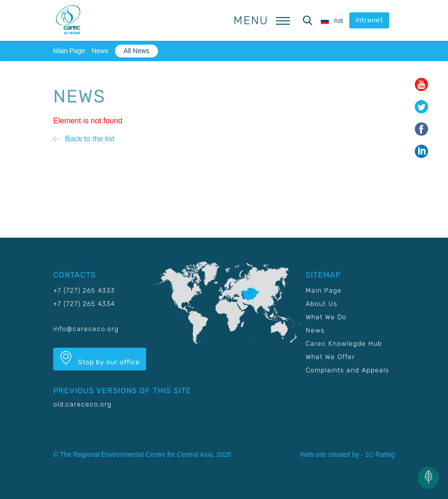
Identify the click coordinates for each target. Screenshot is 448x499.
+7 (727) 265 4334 (84, 304)
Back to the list (84, 139)
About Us (322, 304)
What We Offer (330, 357)
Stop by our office (100, 359)
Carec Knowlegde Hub (344, 344)
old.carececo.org (82, 404)
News (100, 51)
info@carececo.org (86, 329)
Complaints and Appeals (347, 370)
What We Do (326, 317)
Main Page (69, 51)
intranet (369, 20)
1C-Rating (380, 454)
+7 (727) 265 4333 (84, 291)
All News (136, 51)
